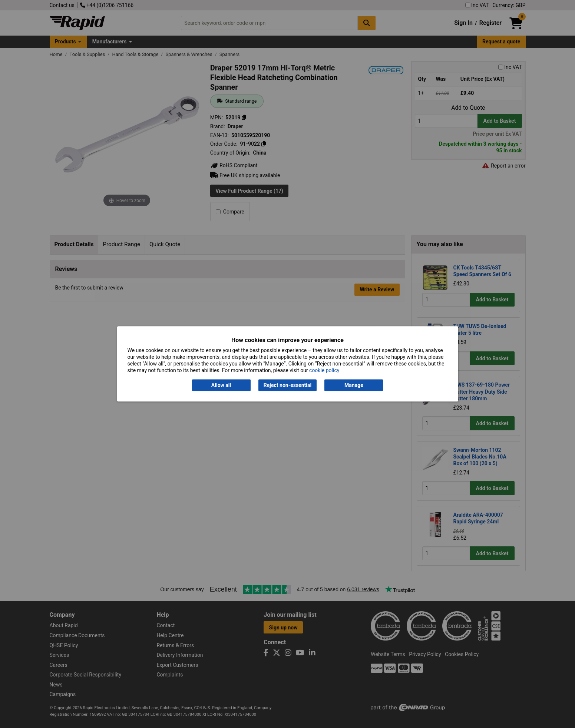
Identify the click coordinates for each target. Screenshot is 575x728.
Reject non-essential (287, 385)
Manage (354, 385)
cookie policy (324, 371)
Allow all (221, 385)
